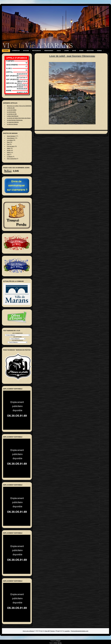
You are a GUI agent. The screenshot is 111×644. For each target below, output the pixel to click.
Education (90, 51)
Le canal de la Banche (13, 122)
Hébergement (49, 51)
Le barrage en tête (12, 114)
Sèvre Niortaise (11, 136)
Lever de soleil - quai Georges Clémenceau (72, 56)
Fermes (99, 51)
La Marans (10, 157)
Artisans (26, 51)
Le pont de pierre (11, 112)
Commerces (16, 51)
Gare (8, 155)
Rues (8, 142)
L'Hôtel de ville (11, 108)
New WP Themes (50, 631)
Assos (59, 51)
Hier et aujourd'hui (12, 159)
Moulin (9, 150)
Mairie (81, 51)
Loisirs (66, 51)
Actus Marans (11, 138)
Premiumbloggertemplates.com (80, 631)
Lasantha (67, 631)
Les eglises (10, 140)
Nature (9, 152)
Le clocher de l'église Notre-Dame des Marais (19, 118)
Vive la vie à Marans (28, 631)
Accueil (6, 51)
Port (8, 144)
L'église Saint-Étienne (13, 116)
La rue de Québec (12, 110)
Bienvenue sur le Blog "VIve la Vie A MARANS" (19, 106)
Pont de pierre (11, 146)
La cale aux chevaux (12, 124)
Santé (74, 51)
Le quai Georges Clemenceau (15, 120)
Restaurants (37, 51)
